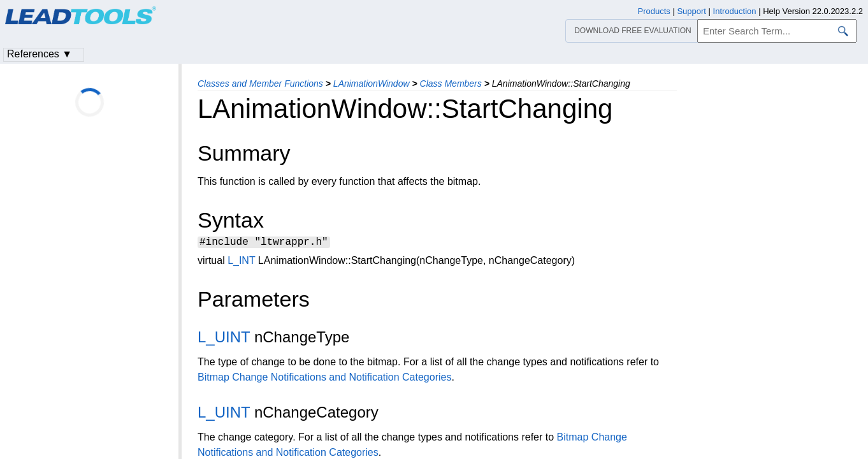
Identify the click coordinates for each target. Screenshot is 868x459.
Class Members (451, 84)
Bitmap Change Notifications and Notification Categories (324, 379)
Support (691, 11)
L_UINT (224, 339)
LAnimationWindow (372, 84)
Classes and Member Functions (260, 84)
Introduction (735, 11)
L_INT (241, 262)
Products (654, 11)
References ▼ (40, 54)
